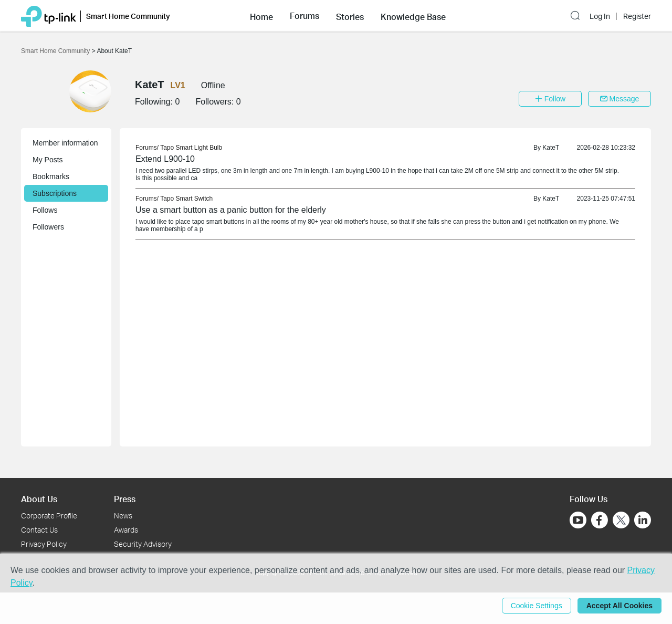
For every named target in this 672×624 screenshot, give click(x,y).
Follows (45, 210)
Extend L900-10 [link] (165, 159)
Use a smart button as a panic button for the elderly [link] (231, 210)
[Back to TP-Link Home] (49, 15)
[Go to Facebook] (600, 520)
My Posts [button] (48, 160)
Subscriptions (55, 193)
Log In (600, 16)
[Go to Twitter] (621, 521)
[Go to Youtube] (578, 520)
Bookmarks (51, 176)
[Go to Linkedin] (643, 520)
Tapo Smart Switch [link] (186, 199)
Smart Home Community (56, 51)
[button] (261, 16)
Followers (48, 227)
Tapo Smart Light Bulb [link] (191, 148)
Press (125, 499)
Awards (126, 530)
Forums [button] (304, 16)
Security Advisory (143, 544)
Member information (65, 143)
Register (637, 16)
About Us (39, 499)
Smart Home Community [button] (128, 16)
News (123, 516)
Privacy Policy (44, 544)
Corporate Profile (49, 516)
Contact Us (39, 530)
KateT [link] (551, 148)
